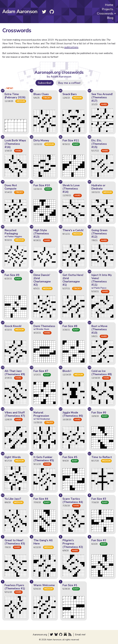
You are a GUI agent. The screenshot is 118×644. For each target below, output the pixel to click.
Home (109, 5)
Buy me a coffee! (69, 83)
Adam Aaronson (20, 11)
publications (71, 47)
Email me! (80, 635)
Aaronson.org (40, 635)
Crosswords (105, 14)
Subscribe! (45, 83)
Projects (108, 9)
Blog (110, 18)
